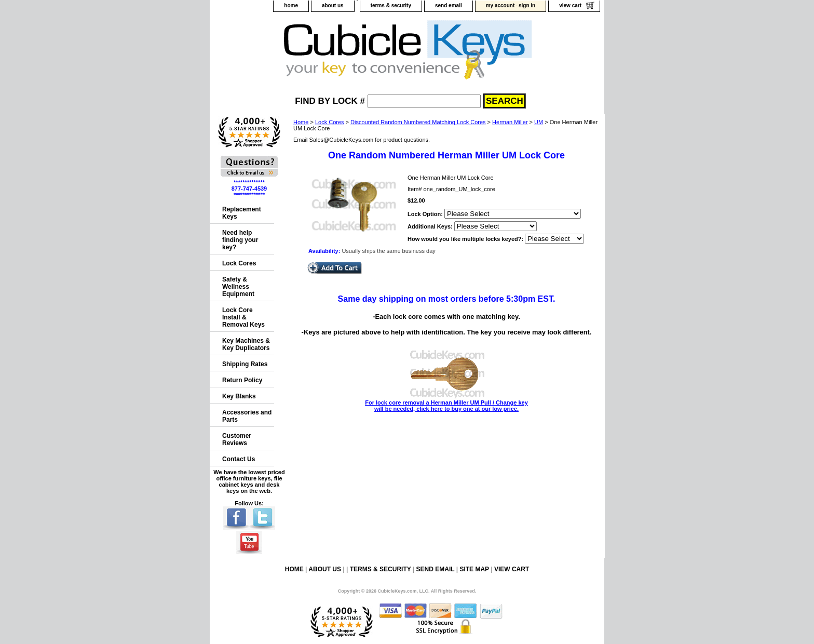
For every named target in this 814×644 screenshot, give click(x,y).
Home (301, 122)
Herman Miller (510, 122)
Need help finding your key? (240, 240)
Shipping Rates (245, 364)
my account (500, 5)
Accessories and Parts (247, 416)
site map (474, 569)
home (291, 5)
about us (333, 5)
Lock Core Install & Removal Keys (243, 317)
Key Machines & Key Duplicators (246, 344)
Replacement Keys (242, 213)
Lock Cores (330, 122)
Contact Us (239, 459)
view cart (570, 5)
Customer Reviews (237, 439)
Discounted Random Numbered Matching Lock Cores (418, 122)
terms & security (391, 5)
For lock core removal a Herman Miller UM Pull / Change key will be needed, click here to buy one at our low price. (446, 403)
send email (449, 5)
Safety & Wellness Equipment (238, 287)
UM (539, 122)
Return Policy (242, 380)
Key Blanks (239, 396)
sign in (527, 5)
